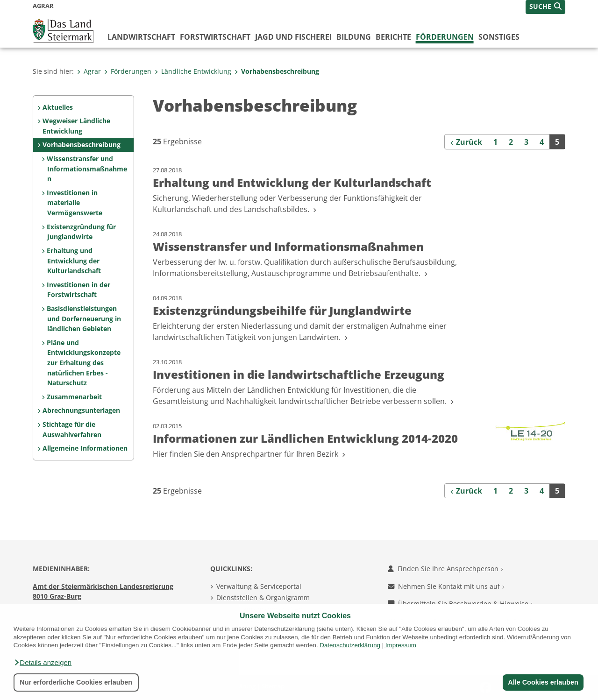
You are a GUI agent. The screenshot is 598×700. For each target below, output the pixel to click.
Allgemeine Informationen (85, 448)
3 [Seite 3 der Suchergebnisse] (526, 142)
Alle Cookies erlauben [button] (543, 682)
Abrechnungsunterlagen (81, 410)
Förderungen (445, 37)
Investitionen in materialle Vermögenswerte (74, 203)
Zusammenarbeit (74, 397)
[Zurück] (466, 141)
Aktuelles (58, 107)
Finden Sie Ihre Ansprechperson (445, 569)
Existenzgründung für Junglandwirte (81, 232)
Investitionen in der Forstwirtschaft (78, 290)
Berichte (393, 37)
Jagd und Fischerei (293, 37)
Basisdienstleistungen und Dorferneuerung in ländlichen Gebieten (84, 318)
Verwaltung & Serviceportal (259, 586)
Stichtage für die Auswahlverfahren (72, 429)
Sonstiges (499, 37)
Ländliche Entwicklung (193, 71)
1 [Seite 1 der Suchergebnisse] (495, 142)
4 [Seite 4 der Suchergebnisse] (542, 142)
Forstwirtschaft (215, 37)
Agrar (89, 71)
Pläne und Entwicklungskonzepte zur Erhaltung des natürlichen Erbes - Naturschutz (83, 363)
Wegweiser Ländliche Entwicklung (76, 126)
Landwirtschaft (141, 37)
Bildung (354, 37)
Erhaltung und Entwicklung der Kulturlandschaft (74, 261)
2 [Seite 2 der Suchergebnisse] (511, 142)
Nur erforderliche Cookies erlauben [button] (76, 682)
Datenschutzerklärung (350, 645)
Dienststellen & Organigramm (263, 597)
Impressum (401, 645)
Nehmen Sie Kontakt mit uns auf (446, 586)
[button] (43, 663)
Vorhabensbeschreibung (277, 71)
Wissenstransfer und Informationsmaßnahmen (87, 169)
